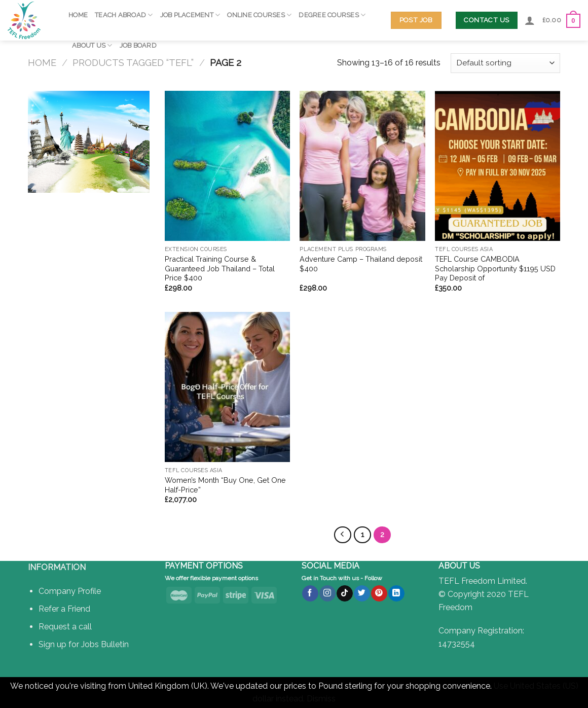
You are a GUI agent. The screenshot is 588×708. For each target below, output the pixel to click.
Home (78, 15)
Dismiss (321, 699)
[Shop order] (505, 63)
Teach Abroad (124, 15)
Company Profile (70, 591)
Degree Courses (332, 15)
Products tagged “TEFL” (133, 63)
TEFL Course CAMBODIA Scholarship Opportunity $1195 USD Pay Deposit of (495, 268)
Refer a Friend (64, 609)
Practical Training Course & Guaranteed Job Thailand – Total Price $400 (220, 268)
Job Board (138, 45)
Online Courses (259, 15)
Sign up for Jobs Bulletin (84, 644)
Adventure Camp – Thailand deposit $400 (361, 264)
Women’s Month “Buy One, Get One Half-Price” (225, 485)
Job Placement (190, 15)
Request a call (65, 627)
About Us (92, 45)
